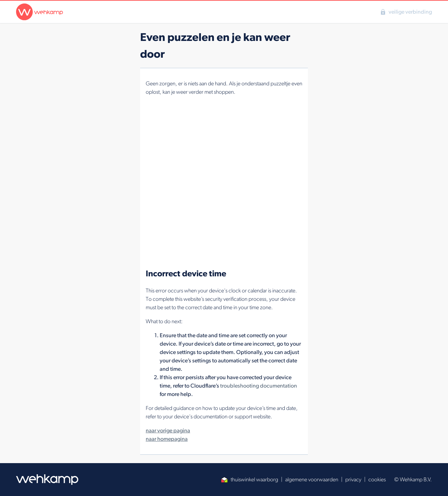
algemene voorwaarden (312, 479)
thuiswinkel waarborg (250, 479)
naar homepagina (167, 439)
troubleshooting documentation (259, 386)
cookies (377, 479)
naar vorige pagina (168, 430)
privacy (353, 479)
